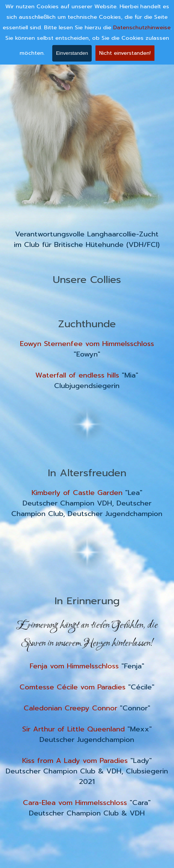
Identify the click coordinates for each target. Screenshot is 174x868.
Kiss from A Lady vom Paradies (75, 761)
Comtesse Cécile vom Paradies (73, 687)
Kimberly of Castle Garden (77, 493)
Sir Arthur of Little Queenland (73, 729)
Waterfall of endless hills (77, 375)
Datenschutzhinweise (142, 27)
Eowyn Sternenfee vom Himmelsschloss (87, 344)
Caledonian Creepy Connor (70, 708)
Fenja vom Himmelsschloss (74, 666)
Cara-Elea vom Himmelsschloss (75, 803)
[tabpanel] (87, 239)
